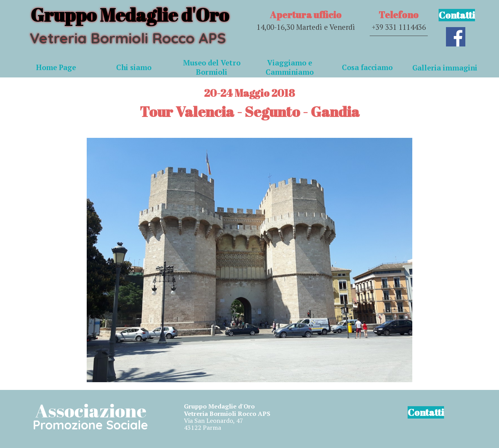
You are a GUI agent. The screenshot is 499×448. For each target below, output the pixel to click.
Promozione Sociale (90, 425)
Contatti (457, 15)
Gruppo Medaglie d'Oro (130, 15)
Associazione (91, 410)
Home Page (56, 67)
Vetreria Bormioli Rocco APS (128, 38)
